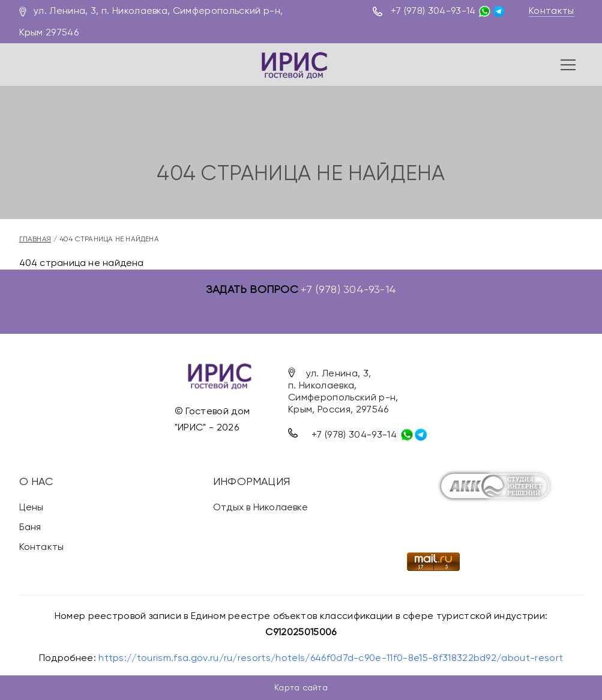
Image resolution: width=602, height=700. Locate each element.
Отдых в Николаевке (260, 507)
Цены (32, 507)
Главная (35, 239)
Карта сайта (301, 687)
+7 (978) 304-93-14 (433, 11)
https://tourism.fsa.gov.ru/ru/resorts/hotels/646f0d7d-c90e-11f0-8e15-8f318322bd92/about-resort (331, 658)
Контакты (552, 11)
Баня (30, 527)
